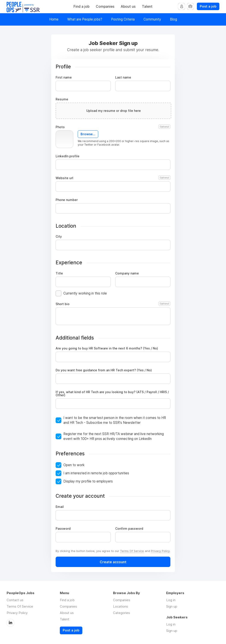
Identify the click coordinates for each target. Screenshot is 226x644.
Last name (123, 77)
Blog (173, 19)
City (59, 237)
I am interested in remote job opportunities (96, 473)
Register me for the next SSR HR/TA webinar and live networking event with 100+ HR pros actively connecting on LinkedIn (114, 436)
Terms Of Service (132, 551)
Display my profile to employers (88, 481)
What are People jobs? (85, 19)
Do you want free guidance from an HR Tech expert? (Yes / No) (104, 370)
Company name (127, 273)
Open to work (74, 465)
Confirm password (129, 529)
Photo (113, 127)
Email (60, 507)
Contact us (15, 600)
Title (59, 273)
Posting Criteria (123, 19)
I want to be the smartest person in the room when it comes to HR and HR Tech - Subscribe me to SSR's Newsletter (115, 420)
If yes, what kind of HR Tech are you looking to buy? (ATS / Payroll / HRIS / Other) (112, 394)
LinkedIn (10, 623)
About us (128, 7)
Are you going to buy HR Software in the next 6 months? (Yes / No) (107, 348)
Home (54, 19)
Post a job (208, 6)
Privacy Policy (160, 551)
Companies (105, 7)
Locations (121, 606)
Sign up (172, 606)
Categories (121, 613)
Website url (113, 178)
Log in (171, 600)
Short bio (113, 304)
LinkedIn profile (68, 156)
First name (64, 77)
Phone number (67, 200)
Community (152, 19)
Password (63, 529)
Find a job (81, 7)
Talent (147, 7)
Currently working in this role (85, 293)
